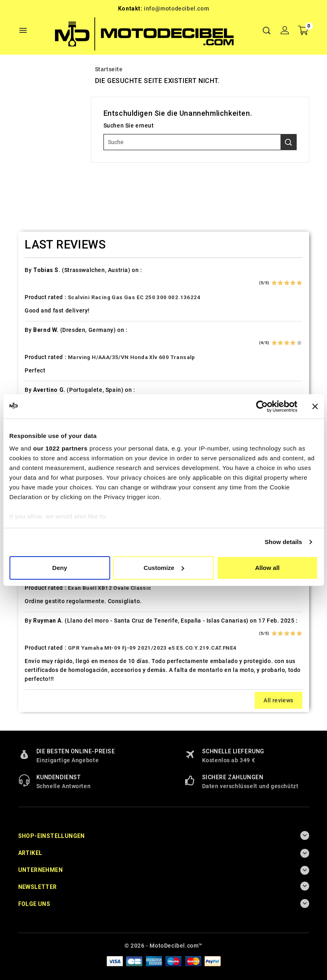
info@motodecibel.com (176, 9)
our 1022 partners (60, 448)
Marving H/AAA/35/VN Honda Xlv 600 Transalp (132, 357)
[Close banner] (315, 406)
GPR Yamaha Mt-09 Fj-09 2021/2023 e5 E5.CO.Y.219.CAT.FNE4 (152, 648)
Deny (60, 568)
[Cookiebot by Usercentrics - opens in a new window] (262, 406)
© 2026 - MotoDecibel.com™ (163, 946)
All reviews (278, 700)
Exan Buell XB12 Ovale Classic (110, 588)
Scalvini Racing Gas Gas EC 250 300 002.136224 (134, 297)
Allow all (267, 568)
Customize (164, 568)
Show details (284, 542)
